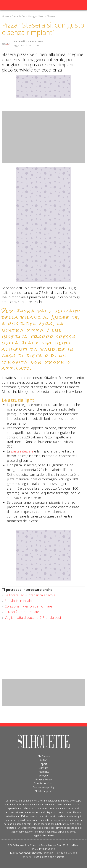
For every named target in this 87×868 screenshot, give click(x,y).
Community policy (43, 787)
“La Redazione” (35, 41)
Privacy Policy (43, 779)
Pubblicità (43, 772)
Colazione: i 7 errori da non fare (28, 606)
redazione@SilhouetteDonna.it (35, 853)
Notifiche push (43, 791)
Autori (44, 760)
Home (6, 16)
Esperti (43, 764)
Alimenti (51, 16)
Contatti (43, 768)
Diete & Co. (18, 16)
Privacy (43, 776)
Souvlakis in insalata (20, 601)
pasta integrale (22, 451)
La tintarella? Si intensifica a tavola (30, 595)
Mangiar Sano (36, 16)
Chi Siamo (44, 756)
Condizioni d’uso (44, 783)
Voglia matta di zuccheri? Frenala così (33, 617)
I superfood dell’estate (22, 612)
